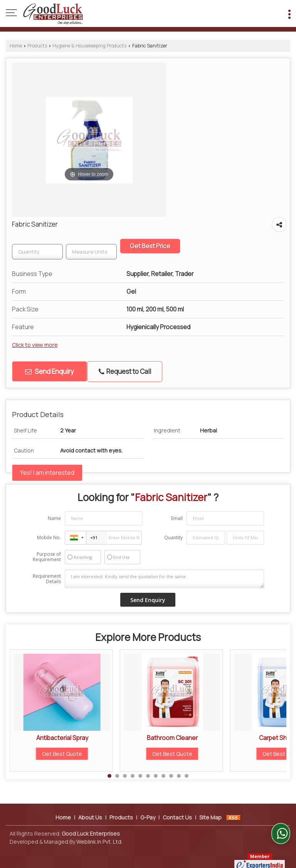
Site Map (210, 809)
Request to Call (125, 371)
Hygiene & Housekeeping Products (89, 46)
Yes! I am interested (47, 473)
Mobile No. (49, 537)
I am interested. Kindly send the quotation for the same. (165, 579)
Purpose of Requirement (47, 557)
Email (177, 518)
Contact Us (177, 809)
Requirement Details (47, 579)
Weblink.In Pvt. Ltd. (99, 834)
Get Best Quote (62, 754)
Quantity (173, 537)
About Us (90, 809)
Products (37, 46)
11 (187, 776)
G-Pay (148, 809)
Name (54, 518)
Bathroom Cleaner (172, 738)
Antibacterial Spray (62, 738)
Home (16, 46)
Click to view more (35, 345)
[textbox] (91, 252)
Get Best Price (150, 246)
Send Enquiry (50, 371)
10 (179, 776)
